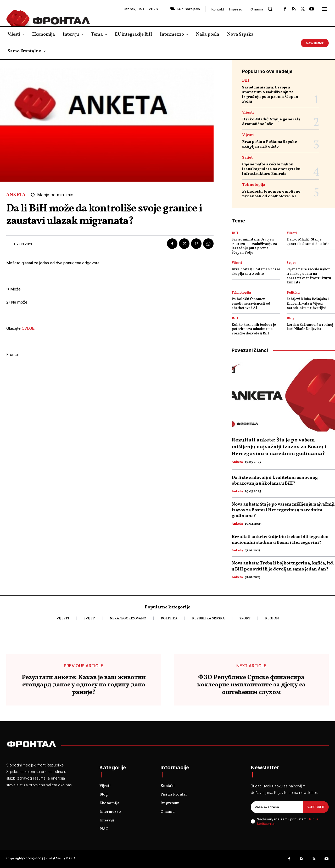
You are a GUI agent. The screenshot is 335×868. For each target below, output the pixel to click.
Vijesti (248, 113)
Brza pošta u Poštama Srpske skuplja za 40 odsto (270, 144)
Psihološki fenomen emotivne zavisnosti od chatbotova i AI (271, 194)
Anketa (16, 195)
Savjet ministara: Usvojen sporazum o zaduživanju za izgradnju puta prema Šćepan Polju (270, 95)
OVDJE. (29, 328)
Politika (293, 293)
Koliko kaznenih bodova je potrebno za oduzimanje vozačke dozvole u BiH (254, 329)
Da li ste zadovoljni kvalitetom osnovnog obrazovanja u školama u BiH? (275, 481)
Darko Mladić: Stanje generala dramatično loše (271, 122)
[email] (277, 807)
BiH (246, 81)
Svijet (247, 158)
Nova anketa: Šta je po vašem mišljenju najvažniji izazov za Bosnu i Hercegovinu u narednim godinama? (283, 510)
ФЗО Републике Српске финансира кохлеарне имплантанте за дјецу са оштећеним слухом (251, 685)
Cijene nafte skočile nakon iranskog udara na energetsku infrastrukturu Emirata (271, 169)
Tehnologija (254, 185)
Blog (291, 319)
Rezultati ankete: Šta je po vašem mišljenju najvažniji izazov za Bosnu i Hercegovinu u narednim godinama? (279, 447)
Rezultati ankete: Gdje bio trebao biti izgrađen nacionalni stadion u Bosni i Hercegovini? (280, 540)
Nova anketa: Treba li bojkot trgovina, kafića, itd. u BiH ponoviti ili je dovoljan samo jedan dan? (283, 566)
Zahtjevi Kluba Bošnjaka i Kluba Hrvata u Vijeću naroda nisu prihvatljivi (308, 304)
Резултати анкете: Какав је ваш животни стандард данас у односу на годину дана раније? (84, 685)
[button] (270, 9)
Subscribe (316, 807)
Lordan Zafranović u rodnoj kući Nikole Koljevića (310, 327)
